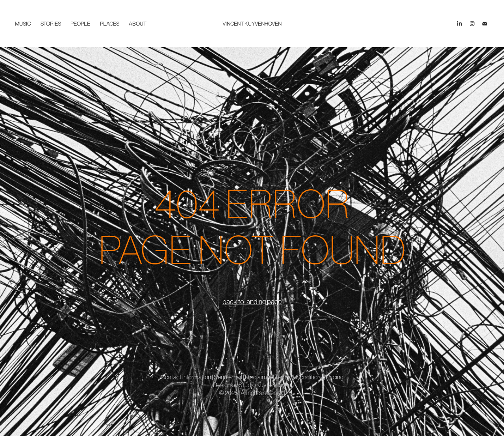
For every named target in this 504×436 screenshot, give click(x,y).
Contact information (186, 377)
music (23, 24)
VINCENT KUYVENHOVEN (252, 24)
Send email (228, 377)
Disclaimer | (260, 377)
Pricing (335, 377)
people (80, 24)
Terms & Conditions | (300, 377)
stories (51, 24)
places (110, 24)
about (138, 24)
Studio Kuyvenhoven (265, 385)
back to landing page (252, 302)
